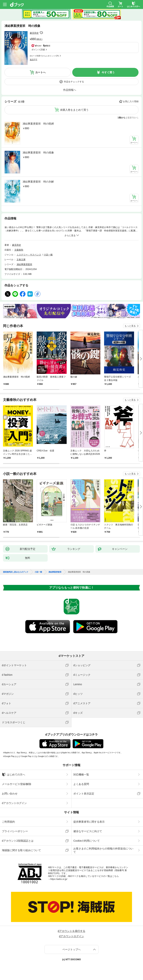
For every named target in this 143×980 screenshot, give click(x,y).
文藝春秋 (19, 250)
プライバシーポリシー (15, 831)
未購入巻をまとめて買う (74, 110)
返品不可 (34, 60)
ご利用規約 (8, 822)
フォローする (41, 33)
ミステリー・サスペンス (29, 255)
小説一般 (48, 255)
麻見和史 (34, 33)
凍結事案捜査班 (24, 264)
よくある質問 (81, 784)
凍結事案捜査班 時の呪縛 (38, 124)
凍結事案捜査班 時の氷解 (38, 182)
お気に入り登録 (131, 101)
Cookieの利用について (87, 841)
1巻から (122, 118)
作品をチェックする (74, 82)
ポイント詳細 (38, 50)
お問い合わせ (10, 794)
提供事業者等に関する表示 (89, 822)
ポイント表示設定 (84, 794)
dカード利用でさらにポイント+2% (44, 56)
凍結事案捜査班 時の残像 (38, 153)
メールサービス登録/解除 (17, 784)
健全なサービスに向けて (88, 831)
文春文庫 (21, 260)
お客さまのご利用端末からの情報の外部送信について (103, 850)
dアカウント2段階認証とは (18, 841)
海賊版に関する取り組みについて (21, 850)
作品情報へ (70, 90)
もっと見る (130, 326)
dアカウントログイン (14, 803)
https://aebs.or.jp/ (59, 879)
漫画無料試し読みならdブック (16, 572)
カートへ (40, 72)
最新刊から (133, 118)
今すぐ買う (108, 72)
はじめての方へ (13, 775)
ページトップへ (71, 949)
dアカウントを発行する (71, 931)
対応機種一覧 (81, 775)
